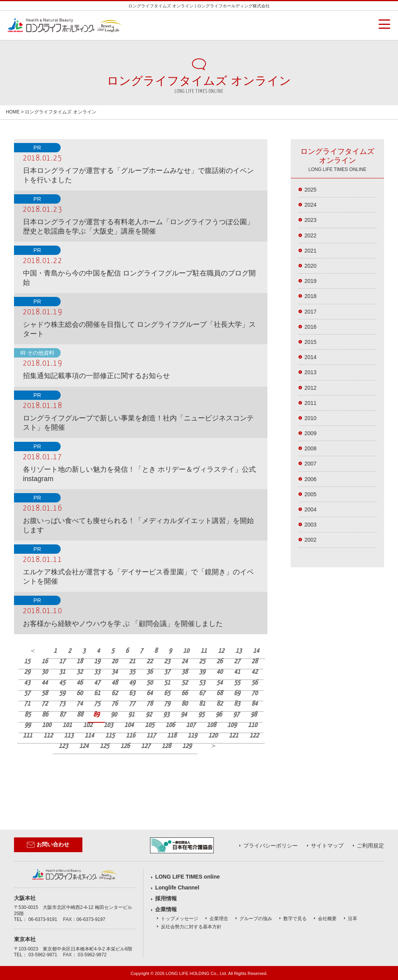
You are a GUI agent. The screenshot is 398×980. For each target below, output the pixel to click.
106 (170, 725)
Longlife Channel (177, 888)
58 (45, 693)
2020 (310, 266)
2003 (310, 525)
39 (202, 672)
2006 (310, 479)
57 (27, 693)
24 (185, 662)
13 (239, 651)
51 (167, 683)
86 (45, 715)
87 (63, 715)
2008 (310, 448)
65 (167, 693)
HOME (13, 112)
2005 (310, 494)
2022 (310, 235)
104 (129, 725)
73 (62, 704)
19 (97, 662)
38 (185, 672)
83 (237, 704)
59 (62, 693)
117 (151, 736)
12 (221, 651)
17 (62, 662)
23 (167, 662)
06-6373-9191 (43, 919)
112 (48, 736)
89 (96, 715)
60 (80, 693)
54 (220, 683)
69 (237, 693)
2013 (310, 372)
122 (254, 736)
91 (131, 715)
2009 (310, 433)
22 (150, 662)
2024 (310, 205)
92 (149, 715)
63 (132, 693)
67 (202, 693)
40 (220, 672)
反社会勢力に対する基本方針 (191, 927)
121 (234, 736)
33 (97, 672)
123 (63, 746)
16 (45, 662)
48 (115, 683)
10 (186, 651)
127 (146, 746)
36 (150, 672)
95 (201, 715)
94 (184, 715)
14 (256, 651)
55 (237, 683)
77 (132, 704)
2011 (310, 403)
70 (255, 693)
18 (80, 662)
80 (185, 704)
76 (115, 704)
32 (80, 672)
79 (167, 704)
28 (255, 662)
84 (255, 704)
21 (132, 662)
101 (67, 725)
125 (105, 746)
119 (192, 736)
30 (45, 672)
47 (97, 683)
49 (132, 683)
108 (211, 725)
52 (185, 683)
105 (150, 725)
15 (27, 662)
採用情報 (166, 898)
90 (114, 715)
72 (45, 704)
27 (237, 662)
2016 (310, 327)
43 (27, 683)
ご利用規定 (370, 846)
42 (255, 672)
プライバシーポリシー (271, 846)
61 (97, 693)
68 (220, 693)
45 (62, 683)
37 (167, 672)
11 (204, 651)
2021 (310, 251)
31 (62, 672)
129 (187, 746)
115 (110, 736)
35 (132, 672)
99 (28, 725)
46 (80, 683)
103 (108, 725)
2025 (310, 190)
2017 (310, 312)
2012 (310, 388)
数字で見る (295, 919)
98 (254, 715)
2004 (310, 509)
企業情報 (166, 909)
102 (88, 725)
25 (202, 662)
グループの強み (256, 919)
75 (97, 704)
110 (253, 725)
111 (28, 736)
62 (115, 693)
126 (125, 746)
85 (28, 715)
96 (219, 715)
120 (213, 736)
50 (150, 683)
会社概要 (327, 919)
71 (27, 704)
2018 (310, 296)
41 (237, 672)
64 (150, 693)
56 (255, 683)
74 (80, 704)
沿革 (353, 919)
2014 (310, 357)
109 (232, 725)
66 (185, 693)
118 (172, 736)
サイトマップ (327, 846)
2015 (310, 342)
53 (202, 683)
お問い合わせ (48, 845)
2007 (310, 464)
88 (80, 715)
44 (45, 683)
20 (115, 662)
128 (166, 746)
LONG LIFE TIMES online (187, 877)
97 (236, 715)
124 (84, 746)
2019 (310, 281)
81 (202, 704)
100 (47, 725)
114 (89, 736)
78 (150, 704)
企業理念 (219, 919)
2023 (310, 220)
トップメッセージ (180, 919)
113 (69, 736)
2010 (310, 418)
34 (115, 672)
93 (166, 715)
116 (131, 736)
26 (220, 662)
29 (27, 672)
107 (191, 725)
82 (220, 704)
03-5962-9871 (43, 955)
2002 (310, 540)
